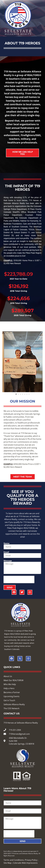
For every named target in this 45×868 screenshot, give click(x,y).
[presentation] (19, 579)
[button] (5, 362)
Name (6, 543)
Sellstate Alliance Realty (27, 723)
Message (8, 561)
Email (6, 552)
